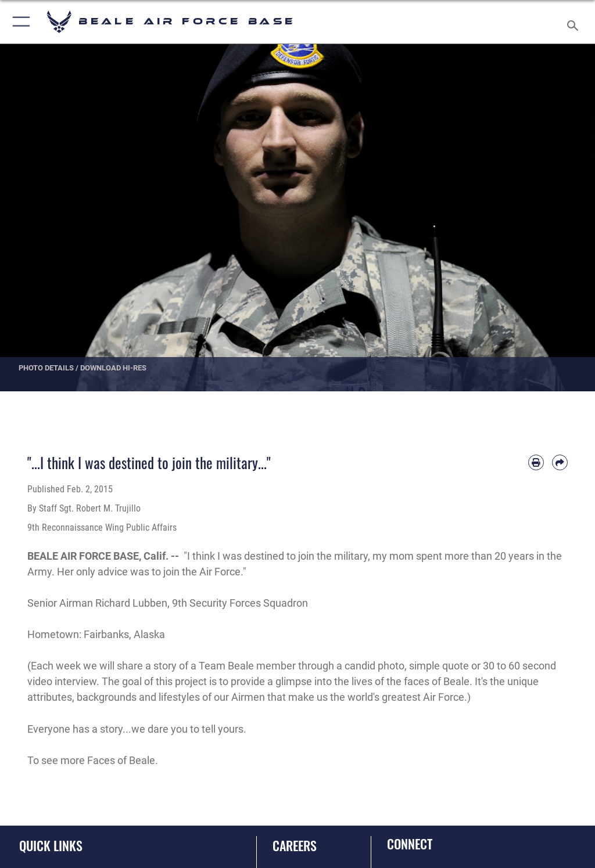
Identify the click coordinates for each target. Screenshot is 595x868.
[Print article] (536, 462)
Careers (295, 845)
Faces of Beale (121, 760)
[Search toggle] (575, 22)
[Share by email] (560, 462)
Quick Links (51, 845)
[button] (19, 22)
